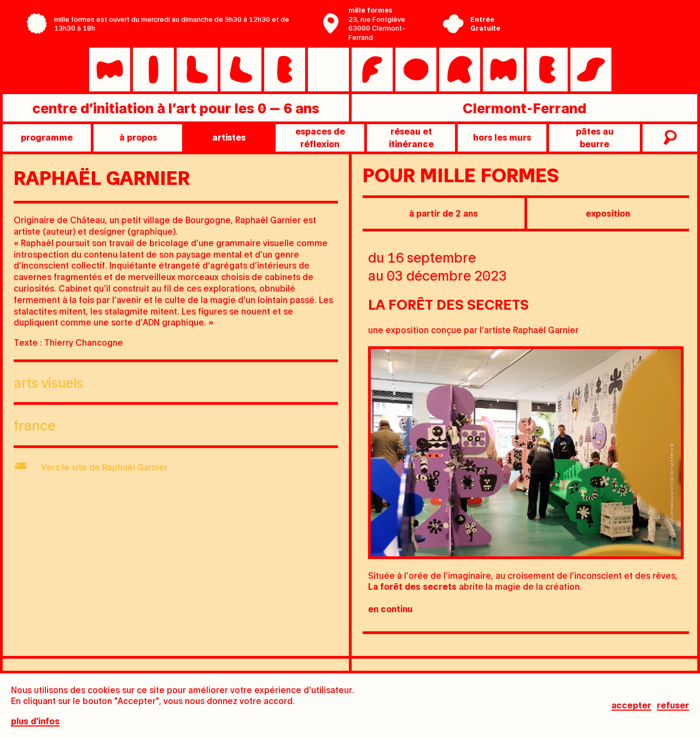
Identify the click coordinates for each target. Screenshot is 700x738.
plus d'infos (35, 721)
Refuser (673, 705)
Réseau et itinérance (411, 137)
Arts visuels (48, 382)
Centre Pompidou (582, 15)
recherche (669, 138)
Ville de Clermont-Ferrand (582, 32)
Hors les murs (502, 137)
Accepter (631, 705)
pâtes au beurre (595, 137)
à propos (138, 137)
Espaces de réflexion (320, 137)
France (34, 425)
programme (47, 137)
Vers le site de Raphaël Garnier (104, 467)
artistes (229, 137)
